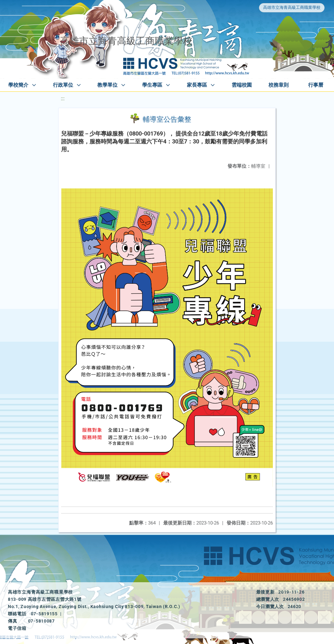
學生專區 (152, 85)
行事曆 (316, 85)
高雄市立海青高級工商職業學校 (292, 7)
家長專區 (197, 85)
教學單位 (107, 85)
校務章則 (279, 85)
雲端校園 (242, 85)
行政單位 (63, 85)
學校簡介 (18, 85)
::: (63, 99)
